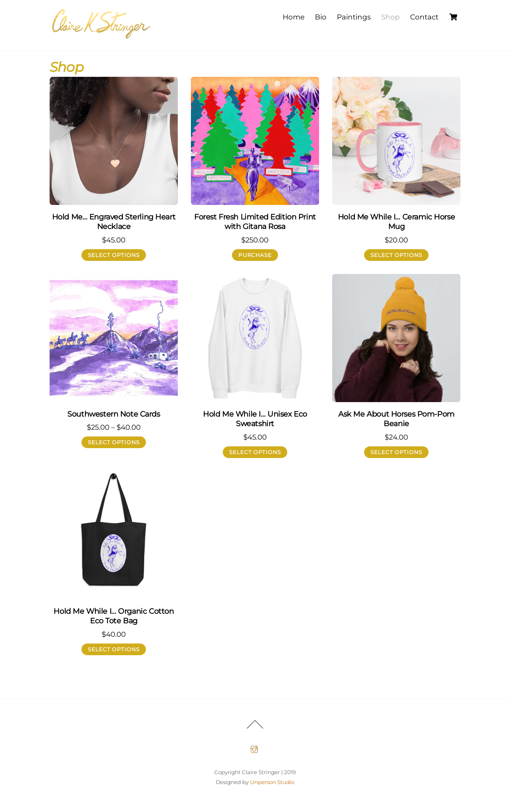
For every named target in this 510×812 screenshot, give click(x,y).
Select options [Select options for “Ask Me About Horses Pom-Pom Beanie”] (396, 452)
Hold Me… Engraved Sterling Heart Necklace (114, 222)
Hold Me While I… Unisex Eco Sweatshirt (255, 419)
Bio (321, 17)
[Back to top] (255, 728)
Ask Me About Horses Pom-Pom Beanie (396, 419)
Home (294, 17)
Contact (424, 17)
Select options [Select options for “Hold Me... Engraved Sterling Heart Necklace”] (114, 255)
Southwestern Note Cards (114, 414)
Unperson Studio (272, 782)
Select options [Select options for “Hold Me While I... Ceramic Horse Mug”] (396, 255)
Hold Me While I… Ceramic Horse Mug (396, 222)
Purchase (255, 255)
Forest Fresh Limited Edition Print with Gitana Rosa (255, 222)
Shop (390, 17)
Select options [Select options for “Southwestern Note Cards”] (114, 443)
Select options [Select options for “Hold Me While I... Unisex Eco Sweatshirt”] (255, 452)
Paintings (354, 17)
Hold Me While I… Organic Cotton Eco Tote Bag (114, 616)
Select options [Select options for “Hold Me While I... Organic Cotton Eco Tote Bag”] (114, 649)
